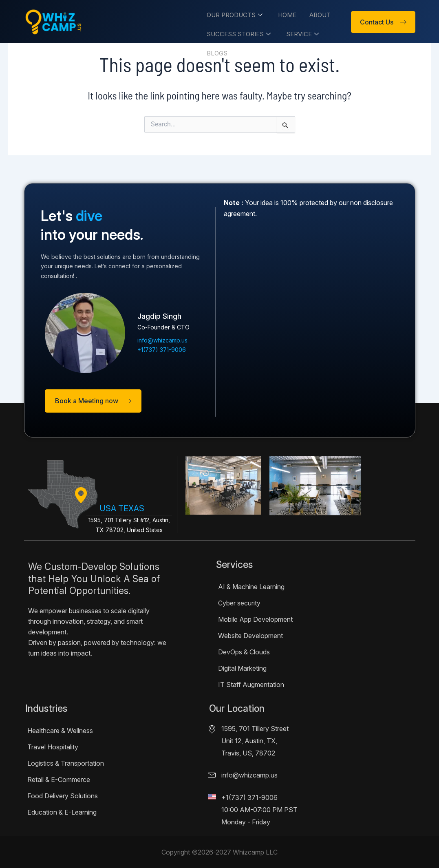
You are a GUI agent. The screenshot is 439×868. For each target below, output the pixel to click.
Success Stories (236, 33)
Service (299, 33)
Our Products (232, 14)
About (315, 14)
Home (283, 14)
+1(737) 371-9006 (249, 797)
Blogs (214, 51)
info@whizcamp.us (249, 775)
